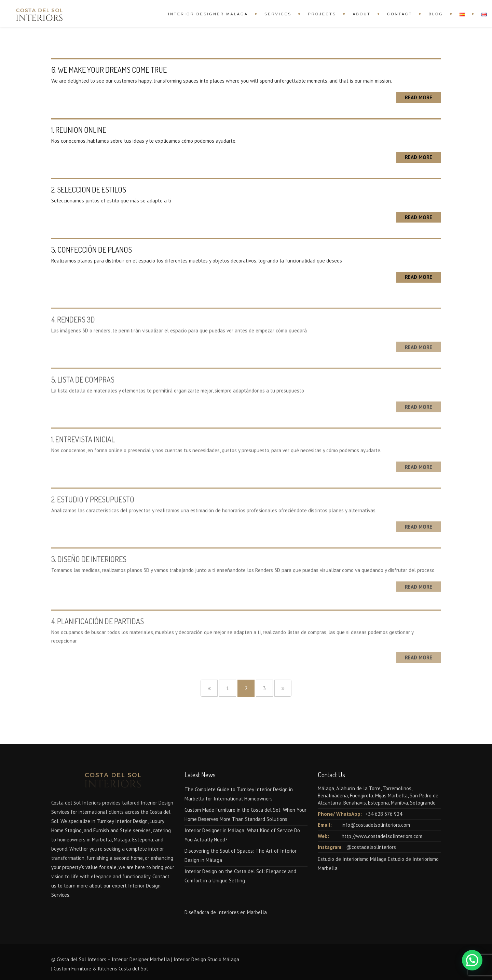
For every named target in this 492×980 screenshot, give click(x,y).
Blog (436, 14)
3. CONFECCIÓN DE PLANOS (92, 250)
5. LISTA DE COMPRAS (83, 390)
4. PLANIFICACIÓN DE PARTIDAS (98, 634)
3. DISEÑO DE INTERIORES (89, 569)
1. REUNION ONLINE (79, 130)
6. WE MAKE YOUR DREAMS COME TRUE (109, 70)
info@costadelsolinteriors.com (376, 825)
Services (278, 14)
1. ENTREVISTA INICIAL (83, 450)
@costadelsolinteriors (371, 847)
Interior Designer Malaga (208, 14)
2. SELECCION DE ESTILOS (89, 189)
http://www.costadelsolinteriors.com (382, 836)
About (362, 14)
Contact (400, 14)
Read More (419, 97)
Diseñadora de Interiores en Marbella (226, 912)
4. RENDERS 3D (73, 330)
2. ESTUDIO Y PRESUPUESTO (93, 510)
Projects (322, 14)
